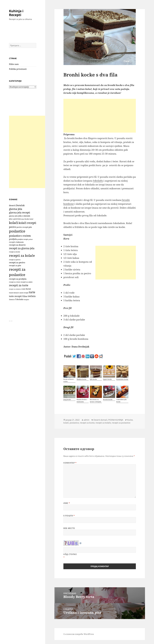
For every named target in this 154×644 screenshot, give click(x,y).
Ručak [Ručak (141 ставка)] (28, 289)
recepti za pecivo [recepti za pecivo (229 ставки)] (17, 262)
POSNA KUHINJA (116, 420)
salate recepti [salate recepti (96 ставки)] (24, 293)
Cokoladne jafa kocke (121, 401)
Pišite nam (14, 64)
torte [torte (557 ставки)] (32, 292)
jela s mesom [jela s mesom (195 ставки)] (24, 216)
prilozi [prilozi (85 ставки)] (31, 239)
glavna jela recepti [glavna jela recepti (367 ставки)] (19, 213)
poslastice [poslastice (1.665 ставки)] (17, 231)
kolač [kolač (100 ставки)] (31, 219)
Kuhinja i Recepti (16, 13)
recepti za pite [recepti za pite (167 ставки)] (15, 265)
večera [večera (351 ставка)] (32, 296)
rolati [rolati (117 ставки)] (23, 289)
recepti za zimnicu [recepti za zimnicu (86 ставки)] (15, 289)
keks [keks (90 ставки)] (23, 219)
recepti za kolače (103, 423)
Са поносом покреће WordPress (79, 634)
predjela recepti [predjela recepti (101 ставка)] (23, 239)
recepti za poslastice (121, 423)
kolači (66, 423)
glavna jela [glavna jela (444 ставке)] (16, 209)
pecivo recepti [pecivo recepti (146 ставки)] (22, 227)
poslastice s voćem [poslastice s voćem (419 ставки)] (20, 236)
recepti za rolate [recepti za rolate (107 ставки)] (15, 282)
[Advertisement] (27, 152)
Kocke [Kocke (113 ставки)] (27, 219)
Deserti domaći (100, 420)
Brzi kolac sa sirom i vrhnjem (95, 401)
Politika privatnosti (18, 69)
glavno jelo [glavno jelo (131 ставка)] (13, 216)
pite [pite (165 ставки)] (30, 227)
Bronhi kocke (108, 400)
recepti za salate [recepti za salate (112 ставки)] (27, 282)
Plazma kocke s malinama (82, 401)
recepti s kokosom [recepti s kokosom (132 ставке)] (16, 242)
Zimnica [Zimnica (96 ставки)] (12, 299)
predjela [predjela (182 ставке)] (13, 239)
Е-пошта (69, 516)
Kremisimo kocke (122, 379)
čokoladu (98, 181)
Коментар (70, 463)
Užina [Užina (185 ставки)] (25, 296)
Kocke (130, 420)
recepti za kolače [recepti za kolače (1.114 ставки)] (22, 255)
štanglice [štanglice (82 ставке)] (26, 300)
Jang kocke (67, 400)
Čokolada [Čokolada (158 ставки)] (19, 299)
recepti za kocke (87, 423)
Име (67, 503)
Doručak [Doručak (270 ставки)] (20, 205)
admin (87, 420)
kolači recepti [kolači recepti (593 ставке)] (27, 223)
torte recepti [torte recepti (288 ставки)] (15, 296)
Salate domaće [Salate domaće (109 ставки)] (14, 293)
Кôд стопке (70, 554)
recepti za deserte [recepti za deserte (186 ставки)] (17, 245)
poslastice (74, 423)
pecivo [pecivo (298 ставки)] (13, 227)
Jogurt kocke (107, 379)
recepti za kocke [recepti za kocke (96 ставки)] (14, 252)
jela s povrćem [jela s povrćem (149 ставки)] (15, 219)
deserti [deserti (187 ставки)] (12, 205)
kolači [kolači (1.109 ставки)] (14, 223)
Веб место (69, 528)
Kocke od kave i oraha (69, 380)
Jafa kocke (93, 379)
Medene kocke (81, 379)
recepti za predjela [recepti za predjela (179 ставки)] (18, 279)
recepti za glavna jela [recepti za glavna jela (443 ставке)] (22, 248)
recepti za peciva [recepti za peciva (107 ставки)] (15, 260)
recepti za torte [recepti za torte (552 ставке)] (19, 285)
